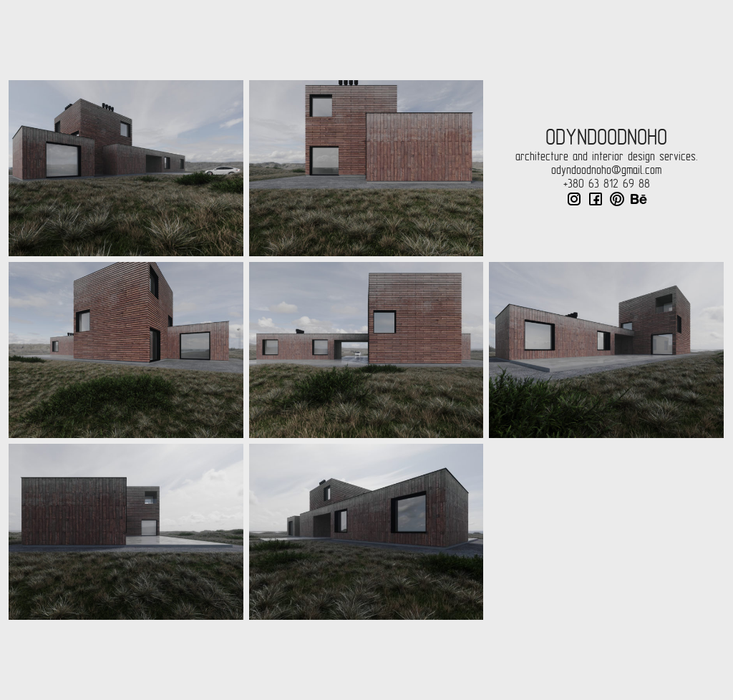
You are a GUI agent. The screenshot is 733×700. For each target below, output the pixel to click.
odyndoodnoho (606, 137)
